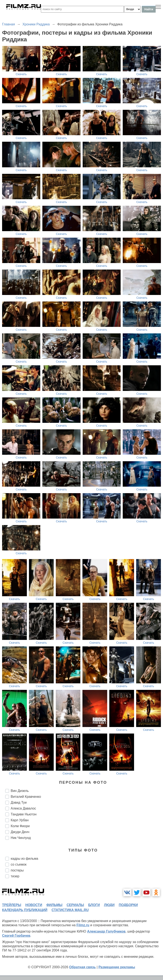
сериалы (75, 905)
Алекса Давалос (23, 808)
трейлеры (12, 905)
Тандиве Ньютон (24, 814)
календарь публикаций (25, 910)
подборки (128, 905)
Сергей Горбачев (16, 936)
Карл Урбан (20, 820)
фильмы (54, 905)
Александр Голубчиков (106, 931)
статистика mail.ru (70, 910)
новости (34, 905)
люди (109, 905)
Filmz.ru (83, 925)
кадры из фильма (24, 859)
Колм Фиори (20, 826)
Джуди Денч (20, 832)
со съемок (19, 864)
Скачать (21, 74)
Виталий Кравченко (26, 797)
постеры (17, 870)
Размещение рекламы (117, 967)
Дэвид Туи (19, 802)
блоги (94, 905)
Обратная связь (83, 967)
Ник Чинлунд (21, 838)
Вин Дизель (20, 791)
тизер (15, 876)
